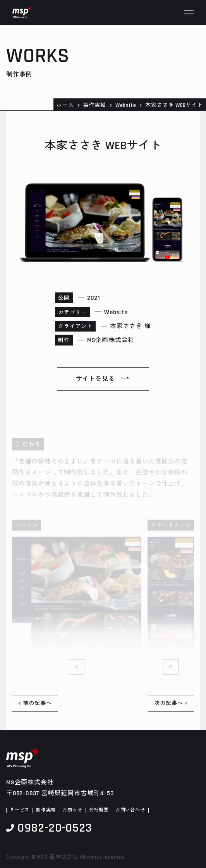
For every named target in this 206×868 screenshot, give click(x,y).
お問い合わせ (130, 810)
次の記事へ (168, 703)
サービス (20, 810)
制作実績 (46, 810)
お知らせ (72, 810)
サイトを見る (95, 379)
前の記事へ (38, 703)
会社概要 (99, 810)
